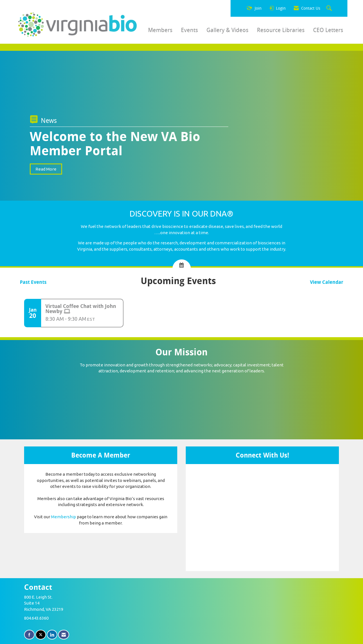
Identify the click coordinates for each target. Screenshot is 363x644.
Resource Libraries (281, 30)
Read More (46, 169)
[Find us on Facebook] (29, 635)
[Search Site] (330, 9)
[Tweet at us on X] (41, 635)
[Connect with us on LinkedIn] (52, 635)
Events (189, 30)
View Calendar (327, 282)
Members (160, 30)
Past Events (33, 282)
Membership (64, 517)
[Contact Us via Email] (64, 635)
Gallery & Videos (227, 30)
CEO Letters (328, 30)
